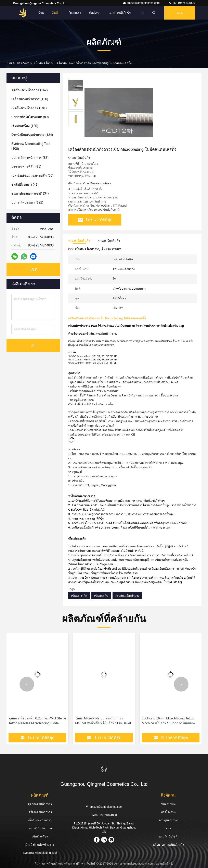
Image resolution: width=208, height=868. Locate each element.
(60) (32, 176)
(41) (25, 184)
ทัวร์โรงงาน (168, 812)
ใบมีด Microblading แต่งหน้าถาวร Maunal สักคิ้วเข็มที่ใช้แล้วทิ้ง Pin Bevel (103, 721)
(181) (29, 108)
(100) (31, 146)
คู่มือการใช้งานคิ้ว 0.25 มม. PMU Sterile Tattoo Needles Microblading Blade (37, 721)
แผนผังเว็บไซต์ (168, 836)
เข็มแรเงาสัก (79, 596)
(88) (30, 158)
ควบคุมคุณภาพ (168, 820)
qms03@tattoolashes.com (142, 3)
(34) (30, 193)
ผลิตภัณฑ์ (23, 63)
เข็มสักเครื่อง (42, 63)
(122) (27, 202)
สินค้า (56, 13)
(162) (30, 90)
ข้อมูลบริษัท (168, 804)
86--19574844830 (182, 3)
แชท (180, 13)
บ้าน (41, 13)
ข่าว (168, 828)
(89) (30, 117)
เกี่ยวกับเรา (74, 13)
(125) (25, 126)
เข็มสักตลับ (101, 596)
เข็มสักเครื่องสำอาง (127, 596)
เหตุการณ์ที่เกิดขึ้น (120, 13)
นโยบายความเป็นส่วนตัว (168, 845)
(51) (26, 167)
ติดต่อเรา (95, 13)
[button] (27, 684)
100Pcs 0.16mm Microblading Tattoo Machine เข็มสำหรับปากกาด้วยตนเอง (168, 721)
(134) (32, 135)
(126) (30, 99)
